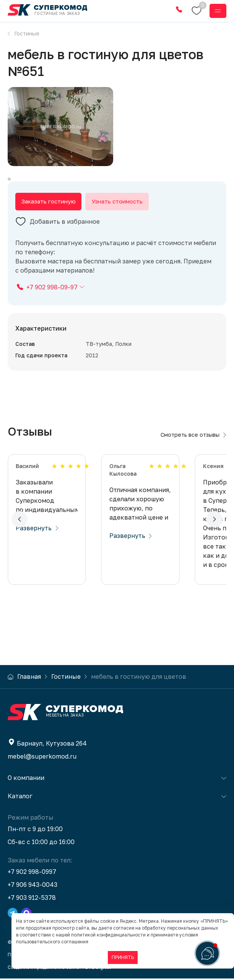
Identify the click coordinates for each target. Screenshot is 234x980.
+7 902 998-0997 (32, 873)
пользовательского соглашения (52, 942)
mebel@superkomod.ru (42, 758)
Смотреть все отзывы (193, 436)
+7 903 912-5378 (32, 899)
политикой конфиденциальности (108, 935)
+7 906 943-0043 (32, 886)
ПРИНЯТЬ (123, 957)
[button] (19, 521)
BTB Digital (98, 969)
